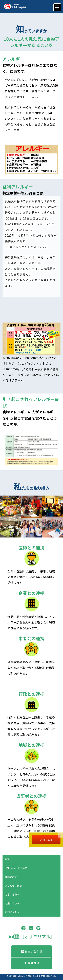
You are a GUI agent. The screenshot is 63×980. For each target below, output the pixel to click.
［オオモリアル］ (32, 937)
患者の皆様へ (12, 894)
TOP (7, 859)
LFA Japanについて (16, 868)
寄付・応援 (46, 840)
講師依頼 (32, 963)
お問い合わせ (12, 912)
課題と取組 (11, 877)
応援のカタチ (12, 903)
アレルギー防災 (14, 886)
